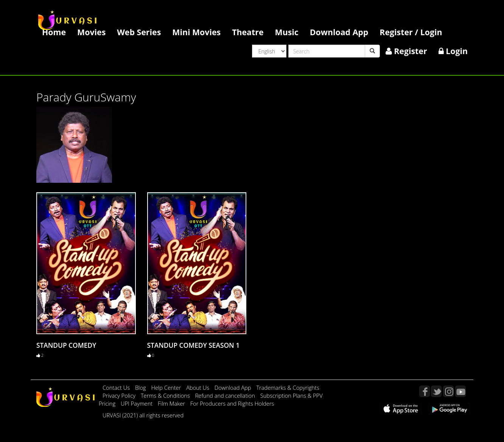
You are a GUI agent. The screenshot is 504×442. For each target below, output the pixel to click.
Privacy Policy (120, 395)
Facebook (425, 391)
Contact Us (116, 388)
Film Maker (172, 403)
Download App (339, 32)
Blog (141, 388)
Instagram (448, 391)
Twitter (436, 391)
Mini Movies (196, 32)
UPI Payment (137, 403)
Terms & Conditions (166, 395)
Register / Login (411, 32)
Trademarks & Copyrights (288, 388)
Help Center (166, 388)
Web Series (139, 32)
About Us (198, 388)
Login (453, 51)
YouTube (460, 391)
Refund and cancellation (226, 395)
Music (287, 32)
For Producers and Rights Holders (232, 403)
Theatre (248, 32)
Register (406, 51)
